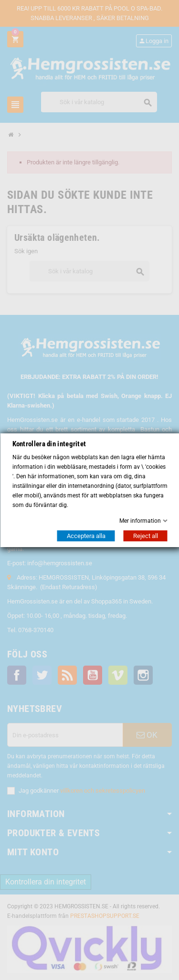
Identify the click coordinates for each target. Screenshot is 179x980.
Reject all (145, 536)
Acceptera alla (86, 536)
